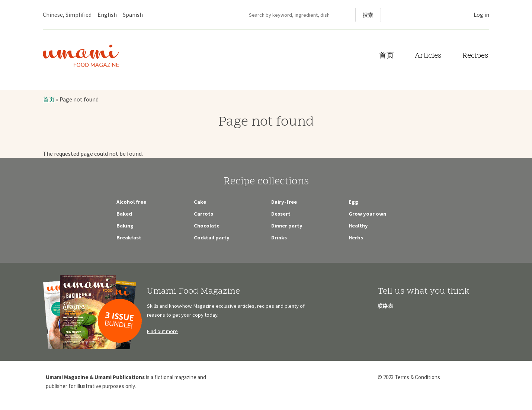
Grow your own (367, 214)
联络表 (385, 306)
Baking (125, 226)
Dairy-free (284, 202)
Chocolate (207, 226)
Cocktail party (212, 238)
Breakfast (129, 238)
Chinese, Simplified (67, 14)
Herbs (356, 238)
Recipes (475, 56)
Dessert (281, 214)
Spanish (133, 14)
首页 (387, 56)
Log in (481, 14)
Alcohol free (131, 202)
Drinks (279, 238)
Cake (200, 202)
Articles (428, 56)
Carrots (203, 214)
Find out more (162, 331)
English (107, 14)
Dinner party (287, 226)
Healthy (358, 226)
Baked (124, 214)
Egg (353, 202)
